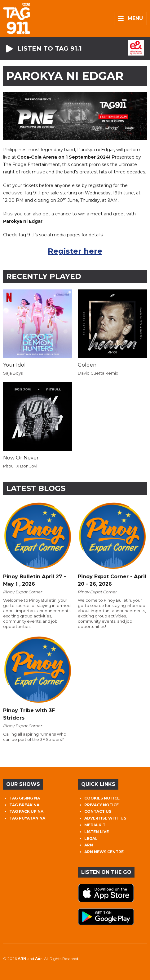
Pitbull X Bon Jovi (20, 466)
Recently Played (44, 276)
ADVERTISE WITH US (105, 818)
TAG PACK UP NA (26, 811)
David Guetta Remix (98, 373)
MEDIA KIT (95, 825)
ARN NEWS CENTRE (104, 852)
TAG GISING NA (25, 798)
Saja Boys (13, 373)
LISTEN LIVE (97, 832)
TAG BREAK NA (24, 805)
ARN (89, 845)
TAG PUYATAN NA (27, 818)
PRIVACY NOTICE (101, 805)
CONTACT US (98, 811)
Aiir (39, 959)
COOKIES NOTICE (102, 798)
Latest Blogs (36, 488)
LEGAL (91, 839)
